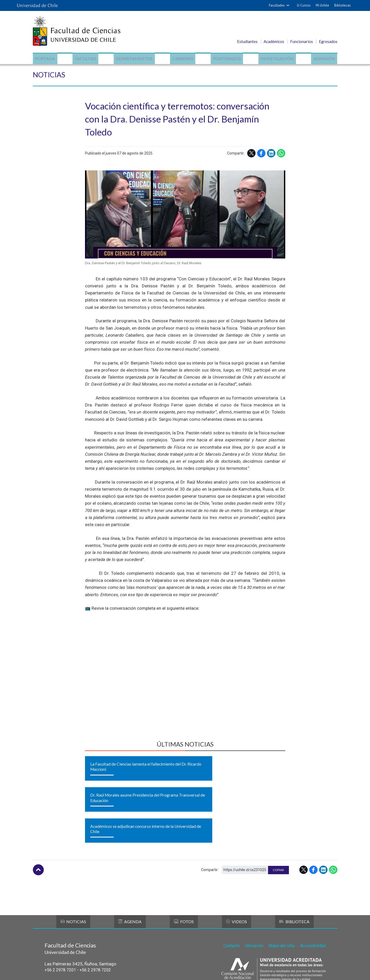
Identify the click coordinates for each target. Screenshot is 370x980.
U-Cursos (304, 5)
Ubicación (252, 894)
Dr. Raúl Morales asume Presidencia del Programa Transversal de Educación (184, 772)
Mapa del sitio (280, 894)
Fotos (184, 871)
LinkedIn (271, 155)
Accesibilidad (313, 894)
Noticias (51, 76)
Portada (47, 59)
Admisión (322, 59)
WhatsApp (281, 155)
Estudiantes (247, 41)
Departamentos (135, 59)
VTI (168, 970)
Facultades (277, 5)
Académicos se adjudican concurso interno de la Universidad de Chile (251, 772)
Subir (38, 819)
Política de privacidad (227, 970)
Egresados (328, 41)
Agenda (130, 871)
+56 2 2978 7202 (100, 919)
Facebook (261, 155)
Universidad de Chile (189, 970)
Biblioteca (294, 871)
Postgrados (226, 59)
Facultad (87, 59)
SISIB (158, 970)
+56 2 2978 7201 (62, 919)
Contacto (228, 894)
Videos (236, 871)
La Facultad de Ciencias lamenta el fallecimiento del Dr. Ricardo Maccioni (114, 772)
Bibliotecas (342, 5)
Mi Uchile (322, 5)
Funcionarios (302, 41)
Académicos (274, 41)
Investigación (276, 59)
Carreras (183, 59)
